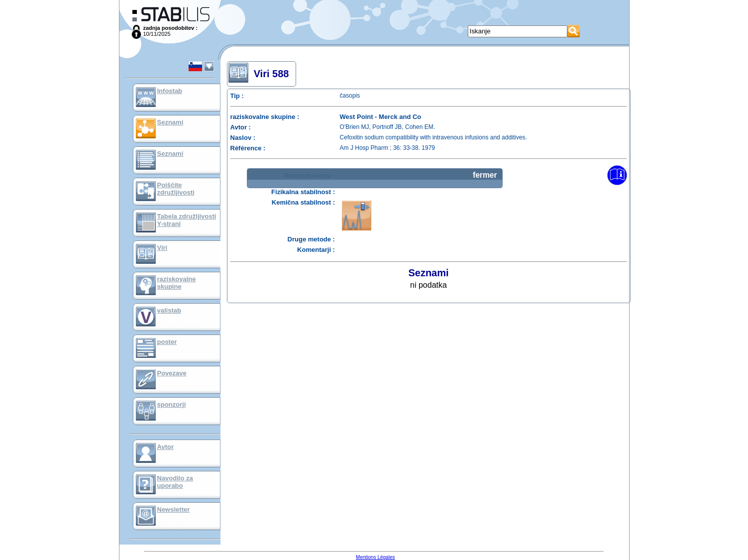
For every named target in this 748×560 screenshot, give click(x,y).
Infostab (170, 91)
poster (167, 342)
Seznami (170, 122)
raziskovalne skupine (177, 283)
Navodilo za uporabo (175, 482)
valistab (169, 310)
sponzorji (172, 404)
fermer (485, 175)
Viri (162, 248)
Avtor (165, 447)
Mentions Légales (375, 557)
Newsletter (174, 509)
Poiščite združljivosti (176, 189)
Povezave (172, 373)
